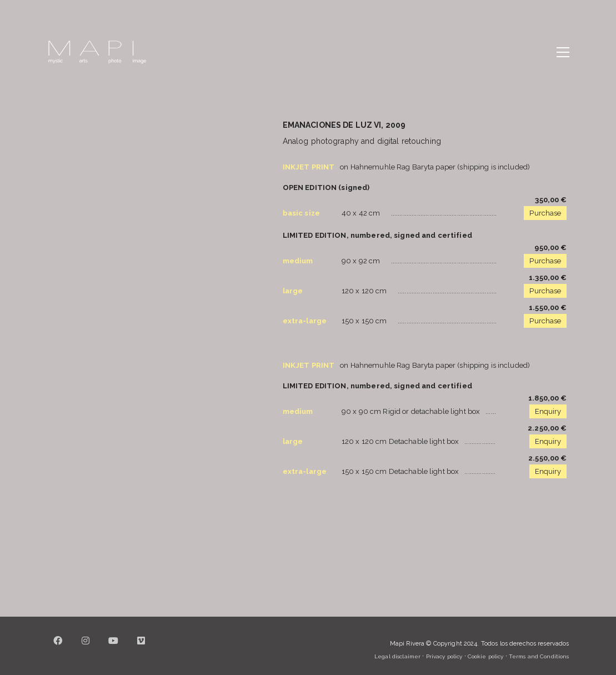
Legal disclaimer (397, 656)
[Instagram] (86, 647)
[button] (563, 52)
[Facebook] (58, 647)
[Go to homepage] (97, 52)
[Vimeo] (142, 647)
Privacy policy (444, 656)
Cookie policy (486, 656)
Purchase (545, 213)
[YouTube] (114, 647)
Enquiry (548, 411)
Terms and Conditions (539, 656)
